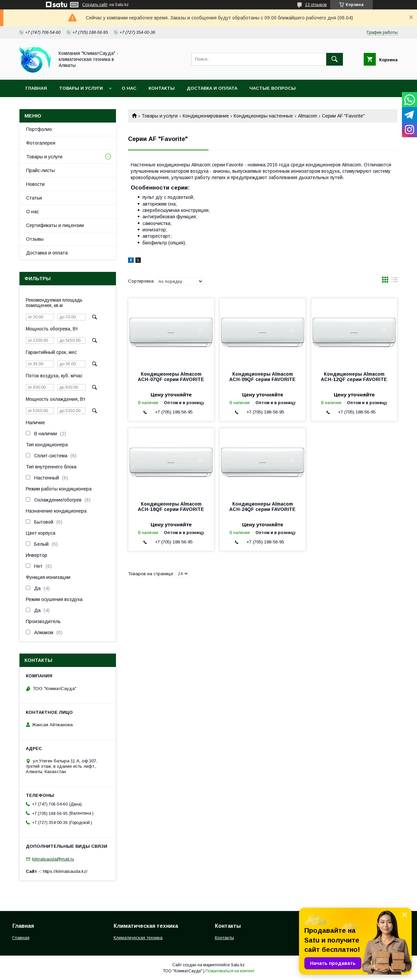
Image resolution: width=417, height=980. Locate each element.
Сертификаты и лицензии (55, 225)
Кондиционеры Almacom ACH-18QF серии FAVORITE (171, 507)
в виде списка (395, 281)
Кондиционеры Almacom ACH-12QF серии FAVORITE (354, 377)
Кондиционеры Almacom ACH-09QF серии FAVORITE (262, 377)
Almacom (308, 116)
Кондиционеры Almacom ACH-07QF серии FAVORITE (171, 377)
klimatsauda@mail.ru (53, 859)
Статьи (34, 198)
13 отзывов (316, 5)
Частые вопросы (273, 88)
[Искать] (335, 59)
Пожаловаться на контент (230, 971)
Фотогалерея (41, 143)
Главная (36, 88)
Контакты (162, 88)
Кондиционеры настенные (263, 116)
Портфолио (39, 129)
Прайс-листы (41, 170)
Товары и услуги (81, 88)
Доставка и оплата (212, 88)
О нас (129, 88)
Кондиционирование (206, 116)
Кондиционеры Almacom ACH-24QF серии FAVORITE (262, 507)
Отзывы (35, 239)
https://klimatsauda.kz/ (65, 871)
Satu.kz (238, 965)
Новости (35, 184)
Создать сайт (95, 5)
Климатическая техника (138, 938)
